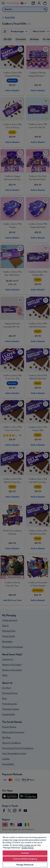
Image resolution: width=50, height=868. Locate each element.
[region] (25, 851)
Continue (25, 853)
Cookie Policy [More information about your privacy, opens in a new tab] (28, 848)
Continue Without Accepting (25, 859)
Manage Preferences (25, 865)
